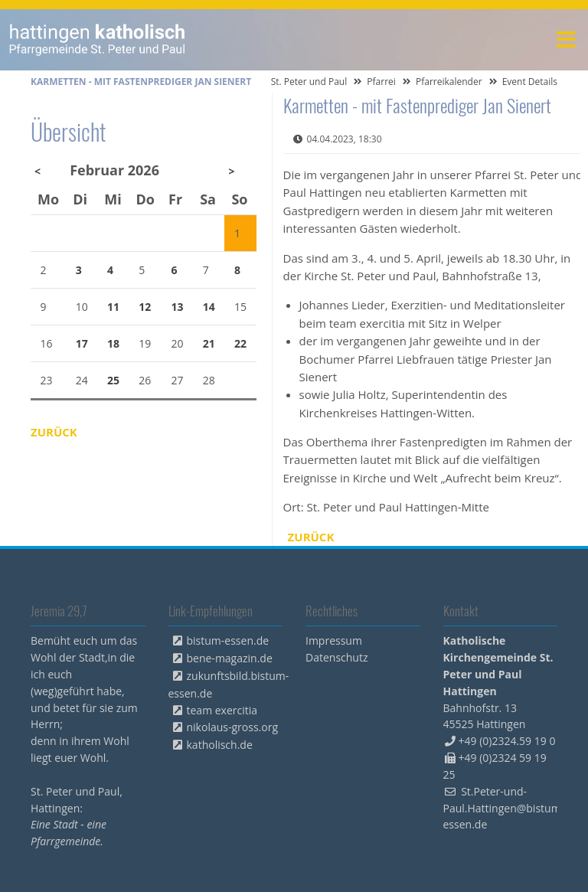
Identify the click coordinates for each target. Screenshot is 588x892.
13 (178, 307)
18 (113, 343)
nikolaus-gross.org (233, 727)
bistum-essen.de (228, 640)
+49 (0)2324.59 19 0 (507, 741)
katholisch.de (220, 745)
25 (113, 380)
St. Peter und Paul (309, 82)
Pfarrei (381, 82)
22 (240, 343)
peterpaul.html (98, 40)
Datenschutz (336, 657)
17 (82, 343)
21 (209, 343)
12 (145, 307)
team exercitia (222, 710)
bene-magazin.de (230, 658)
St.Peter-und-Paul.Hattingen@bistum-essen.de (504, 808)
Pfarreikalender (449, 82)
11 (113, 307)
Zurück (311, 537)
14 (209, 307)
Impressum (334, 640)
